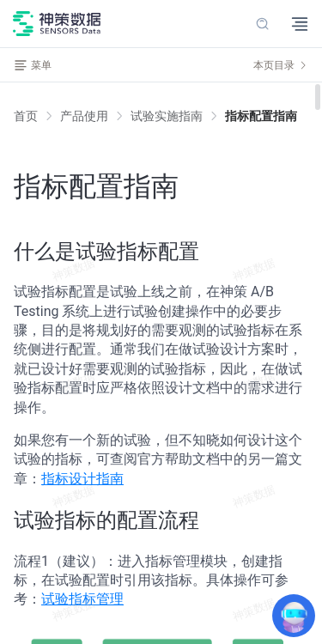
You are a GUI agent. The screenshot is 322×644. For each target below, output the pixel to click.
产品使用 (84, 116)
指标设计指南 (82, 479)
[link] (84, 116)
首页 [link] (26, 116)
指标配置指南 (261, 116)
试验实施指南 (167, 116)
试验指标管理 (82, 599)
